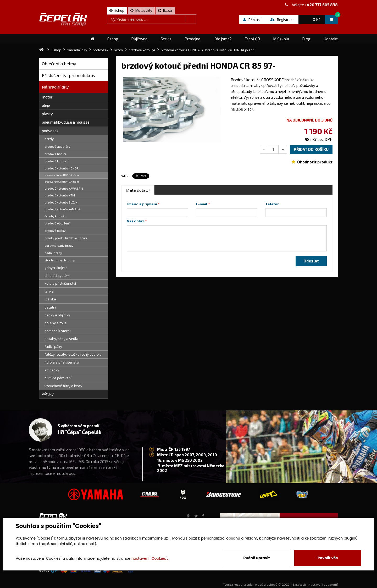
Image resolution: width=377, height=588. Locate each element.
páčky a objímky (57, 315)
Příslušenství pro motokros (68, 75)
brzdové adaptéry (57, 146)
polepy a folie (56, 323)
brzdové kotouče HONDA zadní (62, 182)
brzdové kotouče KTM (60, 195)
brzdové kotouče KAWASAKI (64, 188)
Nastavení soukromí (323, 584)
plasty (47, 114)
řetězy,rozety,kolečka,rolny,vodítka (73, 354)
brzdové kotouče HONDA (62, 168)
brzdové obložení (57, 223)
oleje (46, 105)
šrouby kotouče (55, 216)
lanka (49, 291)
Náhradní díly (55, 87)
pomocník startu (58, 331)
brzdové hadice (56, 154)
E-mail (202, 204)
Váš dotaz (136, 221)
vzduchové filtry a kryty (63, 386)
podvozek (50, 131)
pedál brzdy (53, 253)
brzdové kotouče (57, 161)
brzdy (49, 139)
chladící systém (57, 276)
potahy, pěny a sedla (61, 339)
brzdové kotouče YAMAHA (62, 209)
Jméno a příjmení (142, 204)
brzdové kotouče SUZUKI (61, 202)
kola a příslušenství (60, 283)
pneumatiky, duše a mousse (66, 122)
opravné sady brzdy (59, 245)
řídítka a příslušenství (62, 362)
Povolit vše (328, 558)
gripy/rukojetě (56, 268)
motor (47, 97)
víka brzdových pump (60, 260)
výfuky (48, 394)
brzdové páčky (55, 230)
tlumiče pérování (58, 378)
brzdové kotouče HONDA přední (62, 175)
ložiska (50, 299)
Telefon (272, 204)
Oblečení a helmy (59, 64)
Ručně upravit (256, 558)
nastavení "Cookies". (150, 558)
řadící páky (53, 347)
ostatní (50, 307)
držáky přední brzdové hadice (66, 238)
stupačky (52, 370)
